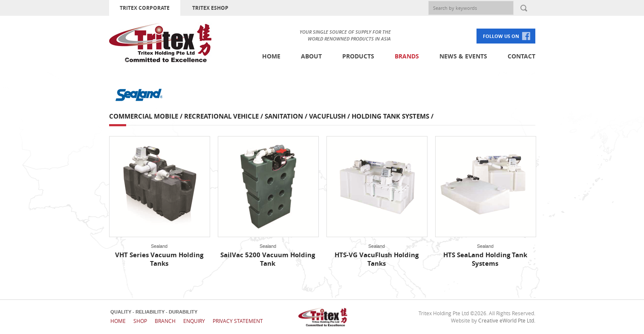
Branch (165, 321)
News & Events (463, 56)
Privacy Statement (238, 321)
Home (271, 56)
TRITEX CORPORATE (145, 8)
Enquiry (194, 321)
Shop (140, 321)
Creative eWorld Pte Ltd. (507, 320)
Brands (407, 56)
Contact (521, 56)
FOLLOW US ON (501, 36)
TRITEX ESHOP (210, 8)
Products (358, 56)
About (311, 56)
